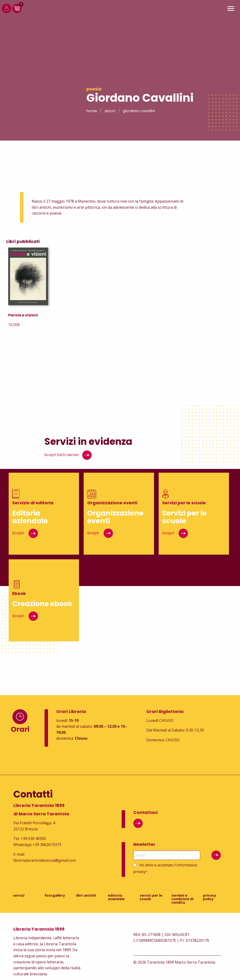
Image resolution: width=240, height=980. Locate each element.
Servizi (19, 895)
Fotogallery (55, 895)
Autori (110, 111)
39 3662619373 (48, 845)
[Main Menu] (231, 9)
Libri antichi (86, 895)
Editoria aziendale (116, 897)
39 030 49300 (34, 839)
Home (92, 111)
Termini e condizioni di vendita (182, 899)
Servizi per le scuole (151, 897)
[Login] (7, 12)
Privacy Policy (210, 897)
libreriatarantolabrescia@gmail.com (45, 860)
